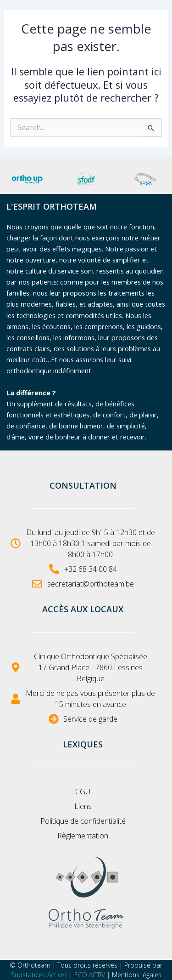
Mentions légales (137, 975)
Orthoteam (34, 965)
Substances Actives (39, 975)
